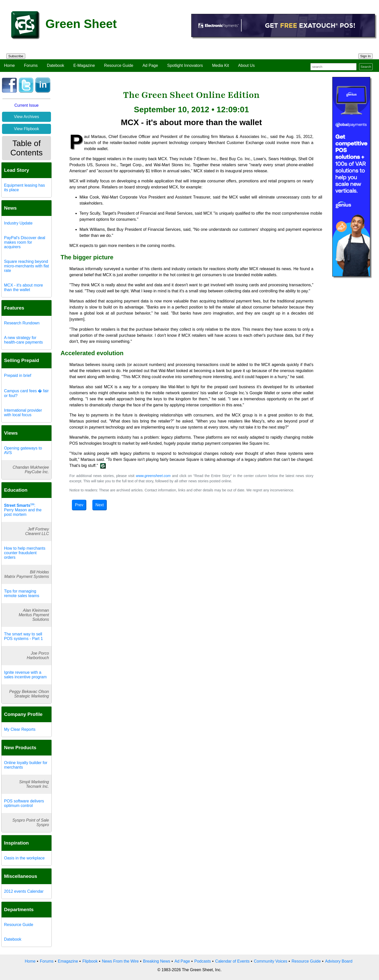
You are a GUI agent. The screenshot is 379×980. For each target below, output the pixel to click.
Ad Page (150, 65)
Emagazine (68, 961)
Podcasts (203, 961)
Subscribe (16, 56)
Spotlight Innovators (185, 65)
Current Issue (26, 105)
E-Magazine (84, 65)
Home (9, 65)
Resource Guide (119, 65)
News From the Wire (120, 961)
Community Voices (271, 961)
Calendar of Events (232, 961)
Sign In (366, 56)
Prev (79, 505)
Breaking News (157, 961)
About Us (247, 65)
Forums (31, 65)
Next (100, 505)
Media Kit (220, 65)
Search (366, 67)
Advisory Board (339, 961)
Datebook (56, 65)
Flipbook (90, 961)
